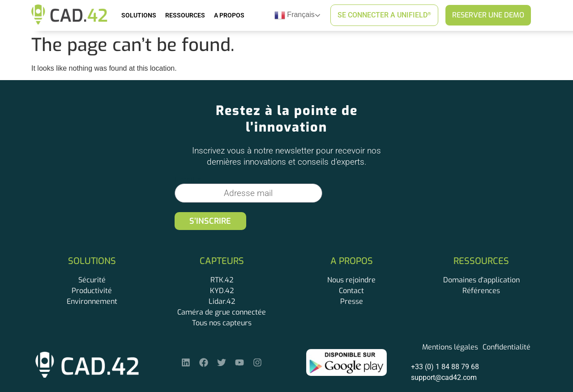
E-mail (185, 180)
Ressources (185, 15)
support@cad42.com (444, 377)
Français (295, 15)
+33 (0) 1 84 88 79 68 (445, 367)
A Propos (229, 15)
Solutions (139, 15)
